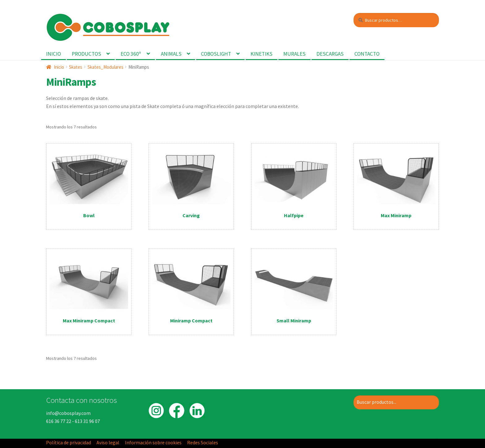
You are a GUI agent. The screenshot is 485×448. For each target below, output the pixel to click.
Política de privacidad (69, 442)
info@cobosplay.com (68, 413)
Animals (171, 54)
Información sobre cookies (153, 442)
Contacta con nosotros (82, 400)
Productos (86, 54)
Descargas (330, 54)
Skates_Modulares (105, 67)
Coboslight (216, 54)
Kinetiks (262, 54)
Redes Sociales (203, 442)
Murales (294, 54)
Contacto (367, 54)
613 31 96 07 (87, 421)
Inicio (54, 54)
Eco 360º (131, 54)
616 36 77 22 (59, 421)
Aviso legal (108, 442)
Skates (76, 67)
